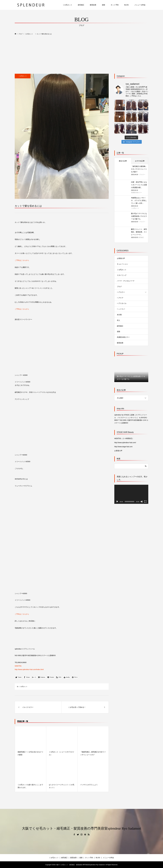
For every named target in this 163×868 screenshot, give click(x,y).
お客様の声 (121, 258)
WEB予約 (18, 666)
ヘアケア (120, 298)
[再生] (117, 502)
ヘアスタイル (122, 303)
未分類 (119, 315)
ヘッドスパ (121, 309)
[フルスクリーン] (145, 502)
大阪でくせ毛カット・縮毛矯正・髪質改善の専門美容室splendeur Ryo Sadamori (81, 828)
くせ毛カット (67, 5)
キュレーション (122, 264)
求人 (119, 320)
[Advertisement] (81, 54)
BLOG (126, 5)
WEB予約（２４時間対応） (124, 438)
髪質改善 (93, 5)
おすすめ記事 (140, 161)
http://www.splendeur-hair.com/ (125, 443)
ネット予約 (115, 5)
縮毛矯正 (81, 5)
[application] (131, 494)
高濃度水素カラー (123, 337)
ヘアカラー (121, 292)
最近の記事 (123, 161)
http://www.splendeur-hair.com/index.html (29, 669)
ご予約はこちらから (22, 260)
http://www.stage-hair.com (123, 447)
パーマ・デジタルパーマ (126, 281)
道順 (103, 5)
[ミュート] (142, 502)
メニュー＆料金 (140, 5)
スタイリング (122, 275)
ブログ (119, 287)
